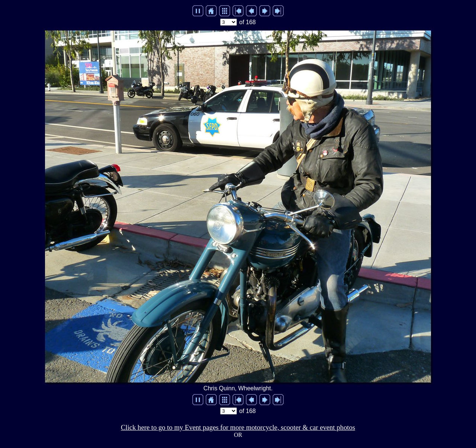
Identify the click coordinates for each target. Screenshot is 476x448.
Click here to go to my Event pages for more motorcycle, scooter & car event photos (238, 427)
